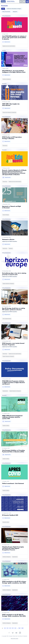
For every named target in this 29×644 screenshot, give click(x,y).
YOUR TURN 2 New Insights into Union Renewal (11, 105)
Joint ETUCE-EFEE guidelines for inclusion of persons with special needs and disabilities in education (14, 38)
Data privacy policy (14, 638)
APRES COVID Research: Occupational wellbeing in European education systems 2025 (12, 417)
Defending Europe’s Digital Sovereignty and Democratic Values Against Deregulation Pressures (13, 548)
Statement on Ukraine (8, 239)
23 (22, 628)
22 (19, 628)
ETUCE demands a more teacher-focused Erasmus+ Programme (13, 344)
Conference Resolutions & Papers (14, 9)
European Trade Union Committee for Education (10, 2)
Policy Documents (6, 12)
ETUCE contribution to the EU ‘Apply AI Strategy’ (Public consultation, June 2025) (14, 615)
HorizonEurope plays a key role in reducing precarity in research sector (14, 274)
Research (15, 12)
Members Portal (27, 2)
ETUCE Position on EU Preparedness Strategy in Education (12, 138)
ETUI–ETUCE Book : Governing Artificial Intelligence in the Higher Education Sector (14, 71)
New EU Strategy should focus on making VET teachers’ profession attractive (14, 309)
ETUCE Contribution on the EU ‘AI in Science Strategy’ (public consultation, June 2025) (14, 582)
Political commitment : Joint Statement (13, 483)
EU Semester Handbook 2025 (10, 515)
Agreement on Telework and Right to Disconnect (12, 207)
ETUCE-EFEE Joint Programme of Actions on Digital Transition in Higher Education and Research (14, 382)
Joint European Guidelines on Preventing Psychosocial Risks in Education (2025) (13, 451)
